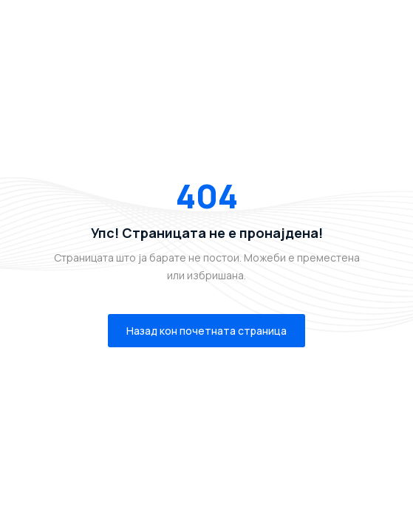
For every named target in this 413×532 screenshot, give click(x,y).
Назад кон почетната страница (206, 331)
